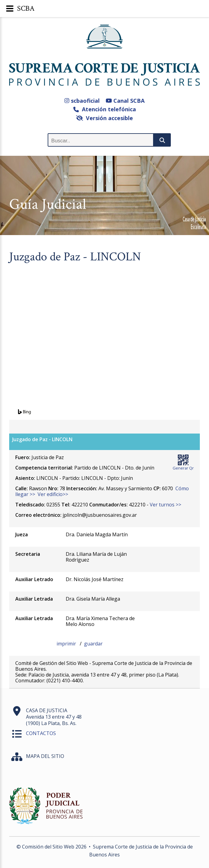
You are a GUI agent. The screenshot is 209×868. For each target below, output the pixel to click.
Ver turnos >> (165, 505)
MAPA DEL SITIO (45, 756)
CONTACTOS (41, 733)
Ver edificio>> (53, 494)
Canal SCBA (125, 101)
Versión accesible (105, 118)
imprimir (67, 644)
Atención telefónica (105, 109)
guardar (93, 644)
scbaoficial (82, 101)
